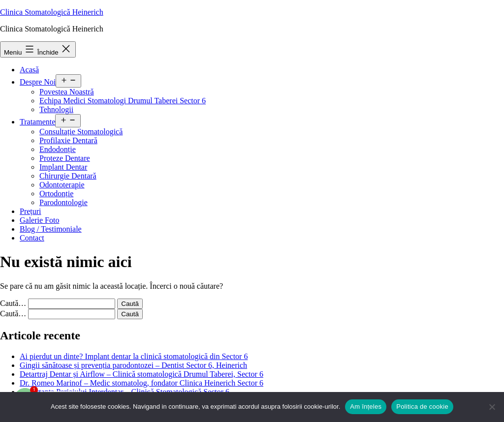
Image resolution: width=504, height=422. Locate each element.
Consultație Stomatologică (81, 132)
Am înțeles (366, 407)
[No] (492, 407)
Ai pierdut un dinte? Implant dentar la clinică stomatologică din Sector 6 (134, 356)
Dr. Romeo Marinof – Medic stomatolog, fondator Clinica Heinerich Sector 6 (142, 383)
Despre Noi (38, 82)
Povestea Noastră (67, 92)
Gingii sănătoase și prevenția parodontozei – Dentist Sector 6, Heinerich (133, 365)
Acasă (29, 70)
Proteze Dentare (65, 158)
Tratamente (37, 122)
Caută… (13, 303)
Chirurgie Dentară (68, 176)
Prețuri (31, 211)
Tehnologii (56, 109)
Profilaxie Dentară (68, 140)
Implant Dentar (63, 167)
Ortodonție (56, 194)
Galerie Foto (39, 220)
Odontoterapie (62, 185)
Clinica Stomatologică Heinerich (52, 12)
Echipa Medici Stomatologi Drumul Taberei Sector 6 (123, 101)
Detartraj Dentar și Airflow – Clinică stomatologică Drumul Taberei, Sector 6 (142, 374)
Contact (32, 238)
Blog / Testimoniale (51, 229)
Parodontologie (63, 202)
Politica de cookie (422, 407)
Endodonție (58, 149)
